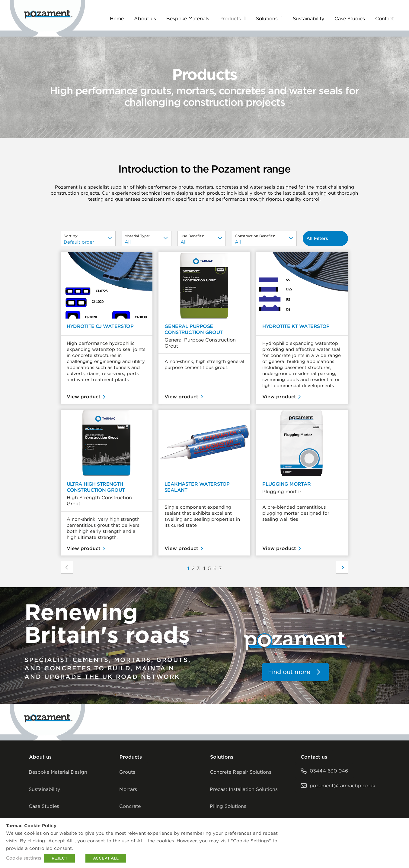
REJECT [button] (59, 858)
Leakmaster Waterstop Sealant (197, 487)
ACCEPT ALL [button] (106, 858)
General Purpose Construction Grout (194, 329)
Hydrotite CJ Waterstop (100, 326)
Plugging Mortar (287, 484)
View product (84, 397)
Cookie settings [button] (24, 858)
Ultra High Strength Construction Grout (96, 487)
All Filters (317, 238)
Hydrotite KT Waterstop (296, 326)
